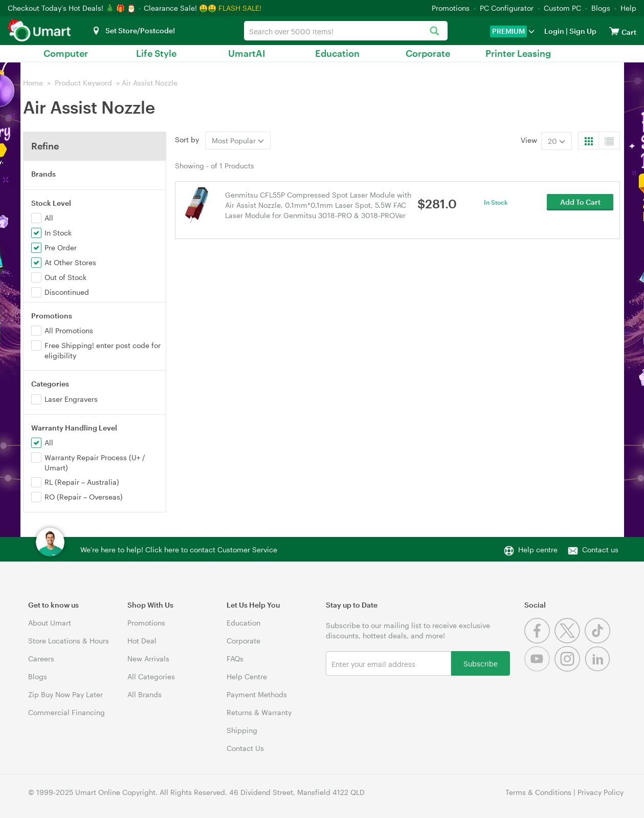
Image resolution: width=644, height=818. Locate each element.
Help (628, 8)
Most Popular (238, 141)
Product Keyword (83, 83)
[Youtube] (539, 669)
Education (337, 53)
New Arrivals (148, 659)
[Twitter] (570, 641)
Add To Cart (580, 204)
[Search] (435, 31)
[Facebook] (539, 641)
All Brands (145, 694)
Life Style (156, 53)
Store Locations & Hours (69, 641)
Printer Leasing (518, 53)
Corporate (428, 53)
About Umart (50, 623)
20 (557, 141)
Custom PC (562, 8)
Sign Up (582, 31)
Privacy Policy (601, 792)
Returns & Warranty (259, 712)
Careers (41, 659)
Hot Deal (142, 641)
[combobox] (346, 31)
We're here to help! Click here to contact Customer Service (179, 550)
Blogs (601, 8)
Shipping (242, 730)
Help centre (538, 550)
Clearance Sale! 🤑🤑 (180, 8)
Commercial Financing (66, 712)
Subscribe (481, 663)
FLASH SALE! (240, 8)
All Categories (151, 676)
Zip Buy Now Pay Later (65, 694)
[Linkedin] (599, 669)
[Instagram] (570, 669)
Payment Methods (257, 694)
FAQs (235, 659)
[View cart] (614, 31)
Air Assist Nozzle (150, 83)
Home (33, 83)
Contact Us (245, 748)
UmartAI (247, 53)
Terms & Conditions (538, 792)
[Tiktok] (599, 641)
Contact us (600, 550)
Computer (66, 53)
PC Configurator (507, 8)
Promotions (451, 8)
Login (554, 31)
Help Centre (247, 676)
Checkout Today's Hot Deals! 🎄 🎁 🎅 (73, 8)
